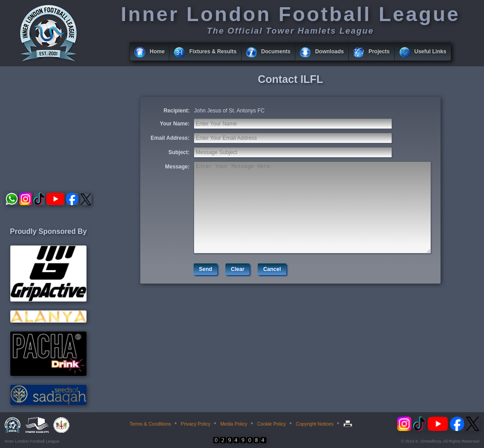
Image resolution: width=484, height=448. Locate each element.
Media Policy (233, 424)
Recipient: (177, 111)
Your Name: (175, 124)
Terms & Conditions (150, 424)
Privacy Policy (195, 424)
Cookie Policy (272, 424)
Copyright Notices (315, 424)
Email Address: (170, 138)
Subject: (179, 152)
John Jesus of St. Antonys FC (229, 111)
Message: (177, 167)
